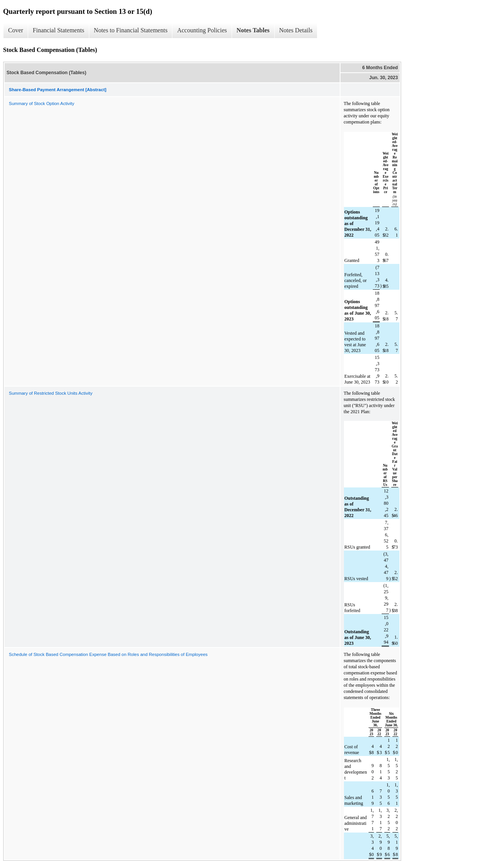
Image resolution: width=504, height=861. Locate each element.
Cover (16, 30)
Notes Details (296, 30)
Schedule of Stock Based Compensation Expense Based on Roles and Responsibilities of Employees (108, 654)
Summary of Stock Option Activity (42, 103)
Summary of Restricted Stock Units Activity (51, 393)
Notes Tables (253, 30)
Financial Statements (58, 30)
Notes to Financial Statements (131, 30)
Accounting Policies (202, 30)
